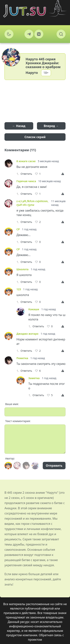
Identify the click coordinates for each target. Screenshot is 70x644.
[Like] (38, 174)
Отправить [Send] (54, 466)
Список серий (35, 137)
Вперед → (51, 126)
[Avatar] (8, 466)
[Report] (63, 174)
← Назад (19, 126)
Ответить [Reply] (24, 174)
